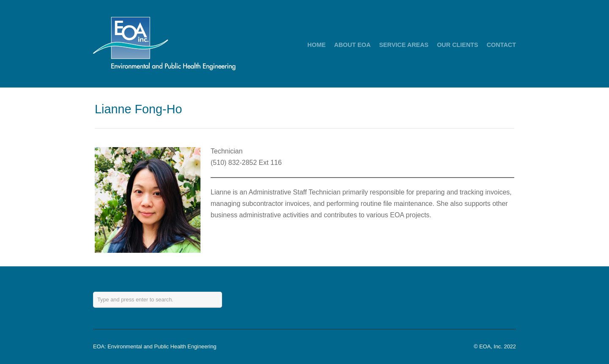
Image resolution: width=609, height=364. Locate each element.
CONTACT (501, 45)
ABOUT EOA (352, 45)
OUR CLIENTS (458, 45)
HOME (317, 45)
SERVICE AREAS (404, 45)
